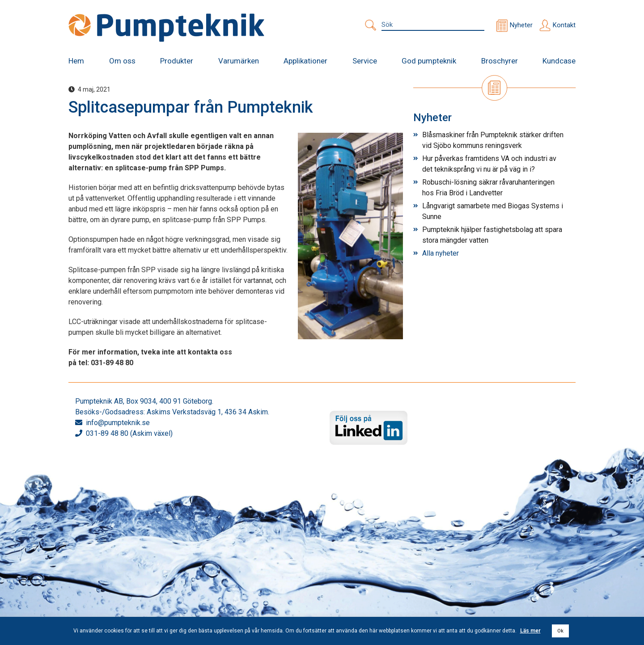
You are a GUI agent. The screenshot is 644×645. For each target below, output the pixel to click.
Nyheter (521, 25)
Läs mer (530, 631)
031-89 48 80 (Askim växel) (129, 433)
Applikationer (305, 61)
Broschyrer (500, 61)
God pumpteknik (429, 61)
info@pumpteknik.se (118, 423)
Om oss (122, 61)
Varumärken (239, 61)
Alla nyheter (441, 253)
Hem (76, 61)
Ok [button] (560, 631)
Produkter (177, 61)
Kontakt (564, 25)
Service (365, 61)
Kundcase (559, 61)
